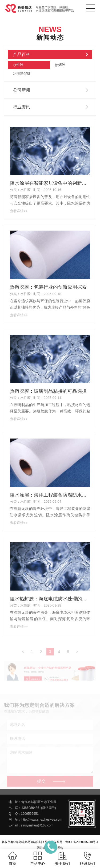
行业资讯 (22, 107)
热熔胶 (60, 65)
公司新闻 (22, 90)
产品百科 (22, 54)
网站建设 (43, 848)
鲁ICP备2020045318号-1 (82, 842)
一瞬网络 (57, 848)
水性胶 (18, 65)
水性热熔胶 (22, 73)
